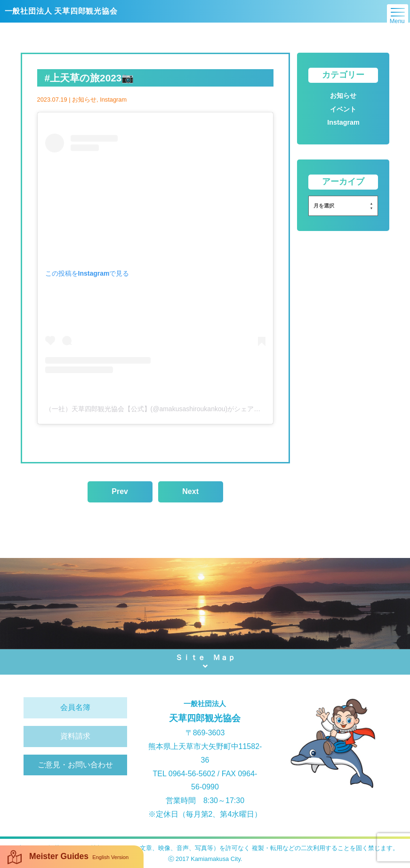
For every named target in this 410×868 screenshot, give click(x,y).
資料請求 (75, 736)
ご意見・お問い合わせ (75, 765)
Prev (120, 491)
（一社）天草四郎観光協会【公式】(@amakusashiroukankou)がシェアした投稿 (163, 409)
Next (190, 491)
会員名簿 (75, 707)
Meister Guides (68, 857)
